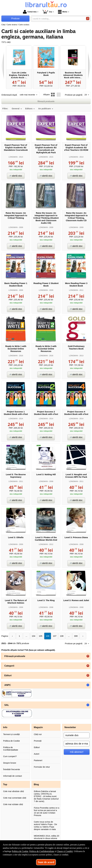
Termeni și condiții (11, 734)
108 (62, 636)
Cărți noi (38, 734)
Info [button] (5, 727)
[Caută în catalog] (88, 19)
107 (55, 636)
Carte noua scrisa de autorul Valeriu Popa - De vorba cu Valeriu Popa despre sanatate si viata (45, 826)
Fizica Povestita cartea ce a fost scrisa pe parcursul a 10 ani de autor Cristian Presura (47, 811)
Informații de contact (13, 776)
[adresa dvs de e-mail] (77, 744)
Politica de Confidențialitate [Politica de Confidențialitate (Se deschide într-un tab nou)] (42, 851)
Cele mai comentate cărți (15, 798)
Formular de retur (42, 767)
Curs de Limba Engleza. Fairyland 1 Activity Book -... (19, 75)
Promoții (38, 741)
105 (41, 636)
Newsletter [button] (70, 727)
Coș (47, 12)
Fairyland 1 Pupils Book (46, 74)
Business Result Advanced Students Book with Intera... (73, 75)
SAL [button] (7, 705)
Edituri (37, 747)
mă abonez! (77, 752)
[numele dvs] (77, 735)
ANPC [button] (8, 685)
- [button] (88, 685)
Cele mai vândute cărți (13, 791)
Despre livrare (10, 763)
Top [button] (5, 784)
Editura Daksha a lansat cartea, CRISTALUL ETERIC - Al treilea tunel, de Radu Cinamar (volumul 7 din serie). (46, 796)
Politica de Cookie (11, 741)
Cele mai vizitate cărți (13, 804)
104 (34, 636)
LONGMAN (13, 157)
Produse (15, 19)
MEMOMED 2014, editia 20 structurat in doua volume (47, 837)
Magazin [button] (38, 727)
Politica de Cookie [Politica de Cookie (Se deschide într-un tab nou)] (20, 851)
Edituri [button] (8, 675)
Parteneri (38, 760)
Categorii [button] (9, 666)
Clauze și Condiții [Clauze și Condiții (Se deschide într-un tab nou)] (65, 851)
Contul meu (30, 12)
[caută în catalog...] (58, 19)
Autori (37, 754)
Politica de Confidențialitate (11, 749)
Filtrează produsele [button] (15, 656)
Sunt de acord (46, 862)
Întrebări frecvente (12, 769)
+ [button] (88, 656)
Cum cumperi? (10, 756)
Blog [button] (36, 784)
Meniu (63, 12)
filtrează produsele (46, 101)
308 (76, 636)
